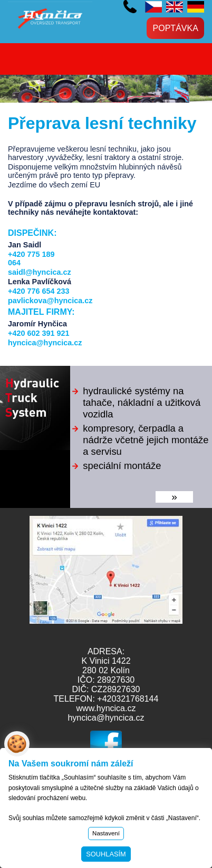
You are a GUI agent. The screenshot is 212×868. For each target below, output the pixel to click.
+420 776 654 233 (38, 291)
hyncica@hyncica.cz (45, 343)
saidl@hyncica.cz (40, 272)
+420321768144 (128, 699)
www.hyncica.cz (106, 708)
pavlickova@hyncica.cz (50, 301)
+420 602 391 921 (130, 7)
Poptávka (176, 28)
